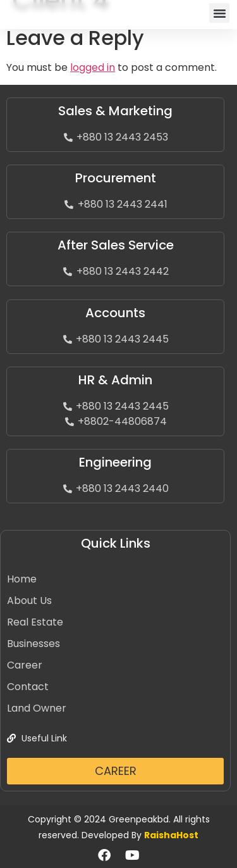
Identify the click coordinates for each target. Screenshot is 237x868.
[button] (219, 13)
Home (22, 579)
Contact (28, 687)
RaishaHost (171, 835)
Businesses (33, 644)
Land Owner (37, 708)
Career (25, 665)
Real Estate (35, 622)
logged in (93, 67)
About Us (29, 601)
